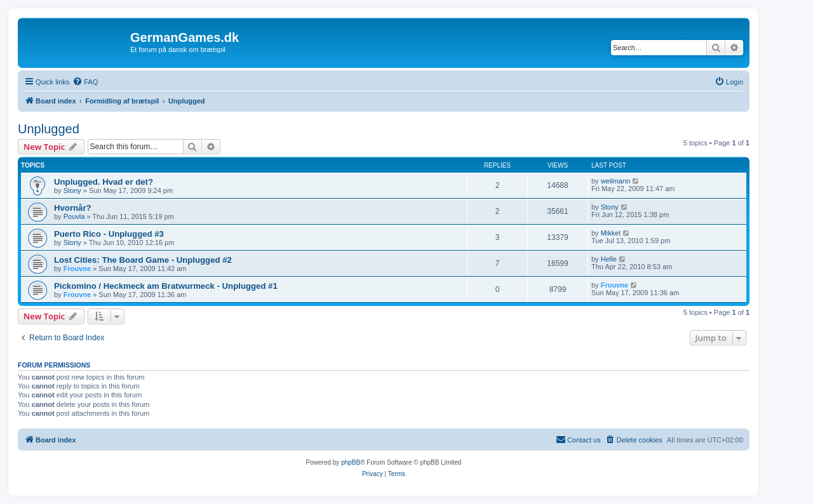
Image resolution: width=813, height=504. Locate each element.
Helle (609, 259)
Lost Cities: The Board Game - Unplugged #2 (143, 260)
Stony (72, 190)
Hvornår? (73, 208)
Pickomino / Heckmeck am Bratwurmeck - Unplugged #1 (166, 286)
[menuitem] (85, 82)
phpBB (351, 462)
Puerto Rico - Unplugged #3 (109, 234)
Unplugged (49, 129)
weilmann (615, 181)
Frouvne (77, 269)
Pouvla (74, 216)
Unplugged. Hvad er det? (104, 182)
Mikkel (611, 233)
